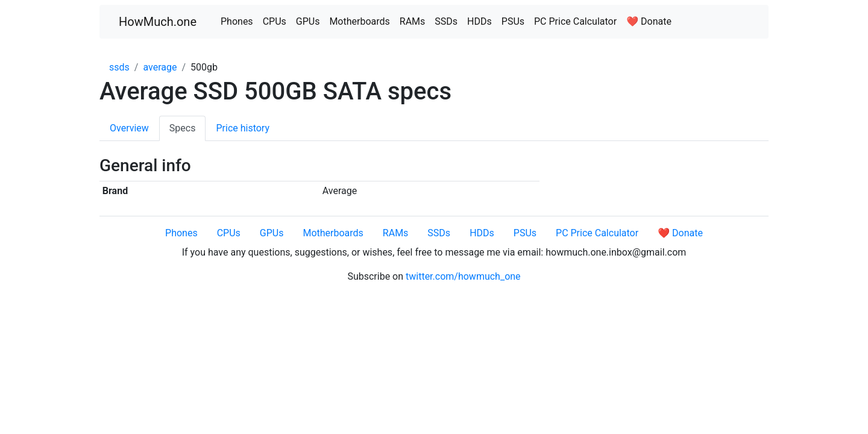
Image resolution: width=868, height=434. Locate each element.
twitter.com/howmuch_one (463, 276)
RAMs (413, 21)
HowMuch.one (158, 22)
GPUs (308, 21)
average (160, 67)
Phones (237, 21)
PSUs (513, 21)
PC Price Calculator (575, 21)
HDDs (480, 21)
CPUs (275, 21)
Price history (243, 128)
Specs (183, 128)
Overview (129, 128)
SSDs (446, 21)
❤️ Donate (649, 21)
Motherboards (359, 21)
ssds (119, 67)
